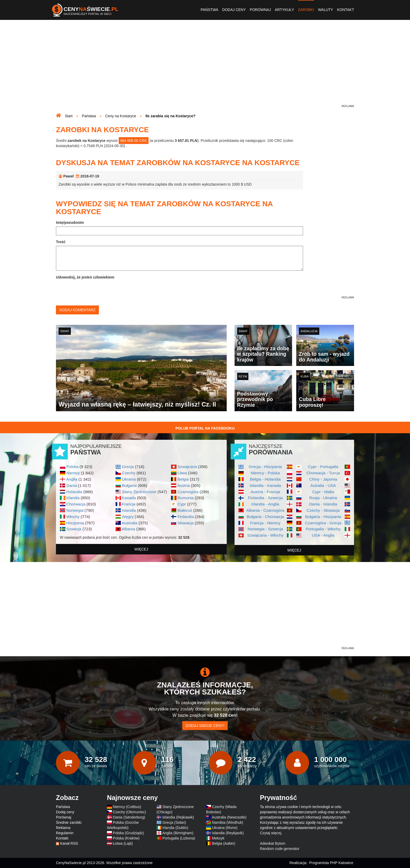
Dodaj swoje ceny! (205, 726)
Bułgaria (129, 485)
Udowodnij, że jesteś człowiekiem (85, 277)
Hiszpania (75, 523)
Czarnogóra (188, 492)
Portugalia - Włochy (323, 529)
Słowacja (186, 523)
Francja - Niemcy (265, 523)
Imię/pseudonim (70, 222)
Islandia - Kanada (265, 485)
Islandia (129, 510)
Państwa (209, 10)
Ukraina (129, 479)
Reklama (63, 828)
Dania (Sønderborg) (129, 817)
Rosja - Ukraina (323, 498)
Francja (129, 504)
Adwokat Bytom (273, 843)
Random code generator (280, 849)
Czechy (129, 473)
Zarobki (306, 10)
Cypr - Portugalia (323, 467)
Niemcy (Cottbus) (127, 807)
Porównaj (260, 10)
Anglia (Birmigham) (178, 833)
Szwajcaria (187, 467)
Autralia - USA (323, 485)
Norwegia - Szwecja (265, 529)
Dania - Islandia (323, 504)
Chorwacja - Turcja (323, 473)
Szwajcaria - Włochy (265, 535)
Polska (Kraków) (126, 838)
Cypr (182, 504)
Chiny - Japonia (323, 479)
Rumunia (186, 498)
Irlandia (73, 498)
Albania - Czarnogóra (265, 510)
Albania (128, 529)
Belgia (183, 479)
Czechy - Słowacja (323, 510)
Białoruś (185, 510)
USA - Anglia (323, 535)
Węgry (128, 517)
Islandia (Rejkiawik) (178, 817)
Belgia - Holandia (265, 479)
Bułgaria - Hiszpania (323, 517)
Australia (129, 523)
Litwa (182, 473)
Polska (72, 467)
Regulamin (65, 833)
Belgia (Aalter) (224, 843)
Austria (184, 485)
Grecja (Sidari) (174, 822)
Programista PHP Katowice (331, 863)
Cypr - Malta (323, 492)
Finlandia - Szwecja (265, 498)
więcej (141, 549)
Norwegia (75, 510)
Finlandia (186, 517)
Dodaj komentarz (77, 310)
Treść (61, 242)
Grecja (128, 467)
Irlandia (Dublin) (175, 828)
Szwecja (74, 529)
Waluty (326, 10)
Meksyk (218, 838)
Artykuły (284, 10)
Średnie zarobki (69, 822)
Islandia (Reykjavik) (228, 833)
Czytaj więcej (271, 833)
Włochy (73, 517)
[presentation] (96, 291)
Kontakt (346, 10)
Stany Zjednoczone (139, 492)
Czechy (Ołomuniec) (130, 812)
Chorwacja (76, 504)
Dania (72, 485)
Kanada (129, 498)
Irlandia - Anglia (265, 504)
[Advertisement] (205, 67)
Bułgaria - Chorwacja (265, 517)
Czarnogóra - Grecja (323, 523)
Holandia (74, 492)
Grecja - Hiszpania (265, 467)
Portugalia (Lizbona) (179, 838)
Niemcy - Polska (265, 473)
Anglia (72, 479)
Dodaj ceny (234, 10)
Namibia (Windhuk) (228, 822)
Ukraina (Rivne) (225, 828)
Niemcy (73, 473)
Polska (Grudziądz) (129, 833)
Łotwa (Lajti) (123, 843)
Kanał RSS (69, 843)
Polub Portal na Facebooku (205, 428)
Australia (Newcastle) (229, 817)
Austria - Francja (265, 492)
